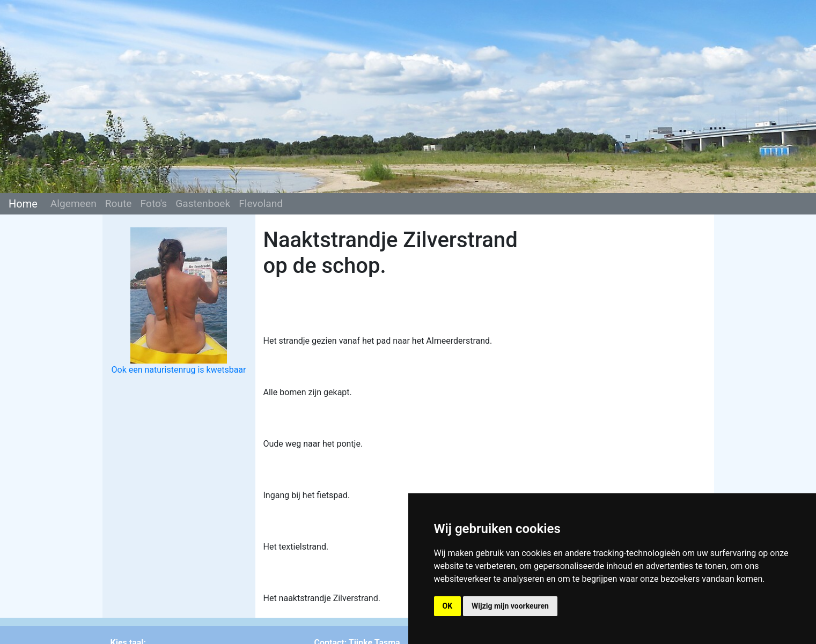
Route (119, 203)
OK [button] (448, 606)
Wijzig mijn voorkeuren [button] (510, 606)
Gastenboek (203, 203)
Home (23, 204)
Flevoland (261, 203)
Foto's (154, 203)
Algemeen (73, 203)
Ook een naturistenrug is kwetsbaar (179, 370)
